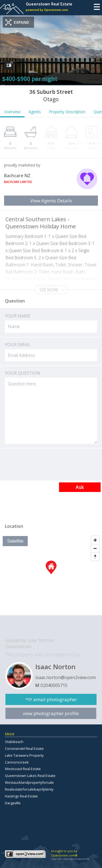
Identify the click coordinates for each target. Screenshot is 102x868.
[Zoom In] (95, 540)
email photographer (55, 699)
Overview (12, 112)
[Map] (51, 574)
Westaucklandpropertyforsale (29, 782)
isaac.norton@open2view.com (66, 677)
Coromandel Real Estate (24, 748)
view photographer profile (51, 713)
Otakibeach (14, 742)
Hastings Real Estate (21, 796)
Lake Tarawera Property (24, 755)
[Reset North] (95, 557)
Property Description (67, 112)
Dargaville (13, 803)
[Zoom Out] (95, 548)
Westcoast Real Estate (23, 769)
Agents (35, 112)
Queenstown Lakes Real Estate (30, 776)
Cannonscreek (17, 762)
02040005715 (54, 685)
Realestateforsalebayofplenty (29, 789)
